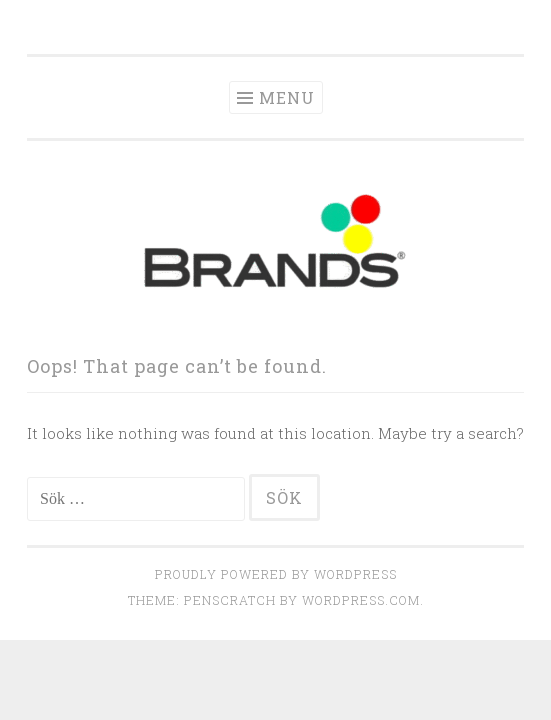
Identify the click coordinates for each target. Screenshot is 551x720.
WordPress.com (361, 600)
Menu (287, 97)
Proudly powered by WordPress (276, 574)
